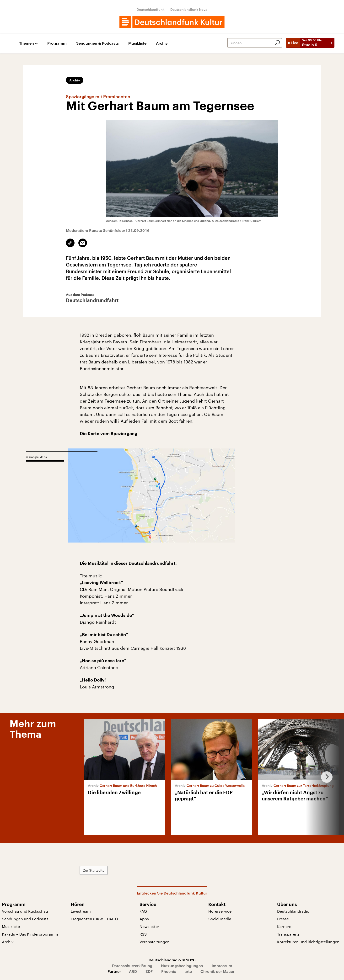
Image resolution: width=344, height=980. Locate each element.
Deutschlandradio (293, 911)
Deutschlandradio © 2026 (172, 960)
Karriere (284, 926)
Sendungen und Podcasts (25, 919)
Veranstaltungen (155, 942)
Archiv (162, 43)
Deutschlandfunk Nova (189, 9)
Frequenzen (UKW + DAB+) (94, 919)
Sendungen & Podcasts (97, 43)
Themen (27, 43)
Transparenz (288, 934)
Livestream (81, 911)
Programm (57, 43)
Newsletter (149, 926)
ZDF (149, 971)
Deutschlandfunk (151, 9)
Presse (283, 919)
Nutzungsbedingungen (182, 966)
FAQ (143, 911)
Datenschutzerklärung (132, 966)
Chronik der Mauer (217, 971)
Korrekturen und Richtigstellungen (308, 942)
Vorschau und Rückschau (25, 911)
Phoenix (169, 971)
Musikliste (137, 43)
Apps (144, 919)
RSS (143, 934)
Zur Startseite (94, 870)
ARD (133, 971)
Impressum (222, 966)
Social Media (220, 919)
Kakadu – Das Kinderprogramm (30, 934)
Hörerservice (220, 911)
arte (188, 971)
